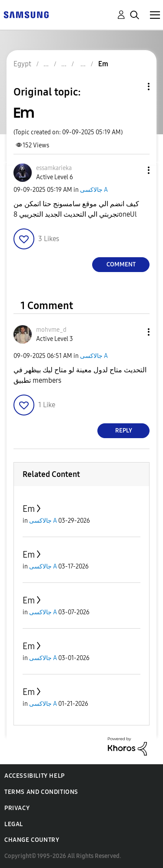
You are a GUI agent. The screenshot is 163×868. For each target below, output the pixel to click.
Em (29, 509)
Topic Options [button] (134, 87)
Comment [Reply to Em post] (121, 264)
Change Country (32, 840)
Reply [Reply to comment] (124, 431)
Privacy (17, 808)
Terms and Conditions (41, 792)
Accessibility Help (35, 776)
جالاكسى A (94, 190)
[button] (134, 170)
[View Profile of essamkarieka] (54, 168)
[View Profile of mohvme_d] (51, 330)
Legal (14, 824)
